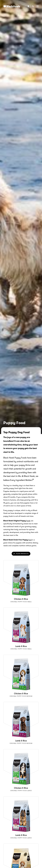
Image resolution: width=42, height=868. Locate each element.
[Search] (33, 6)
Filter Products (21, 554)
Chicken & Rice (21, 599)
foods (28, 521)
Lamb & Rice (21, 646)
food (30, 540)
